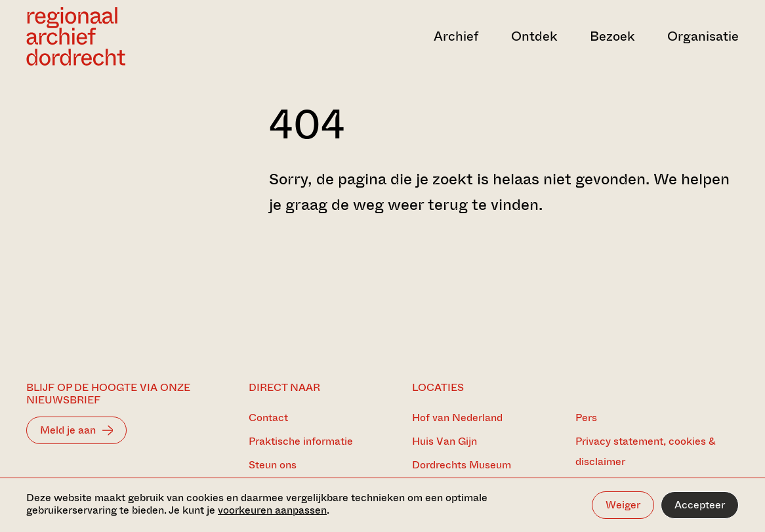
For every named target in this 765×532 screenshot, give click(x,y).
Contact (268, 418)
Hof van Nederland (457, 418)
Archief (456, 36)
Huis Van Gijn (445, 441)
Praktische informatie (301, 441)
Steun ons (273, 465)
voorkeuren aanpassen (272, 510)
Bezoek (612, 36)
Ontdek (534, 36)
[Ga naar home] (133, 36)
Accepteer (700, 505)
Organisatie (703, 36)
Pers (586, 418)
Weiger (623, 505)
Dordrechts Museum (462, 465)
